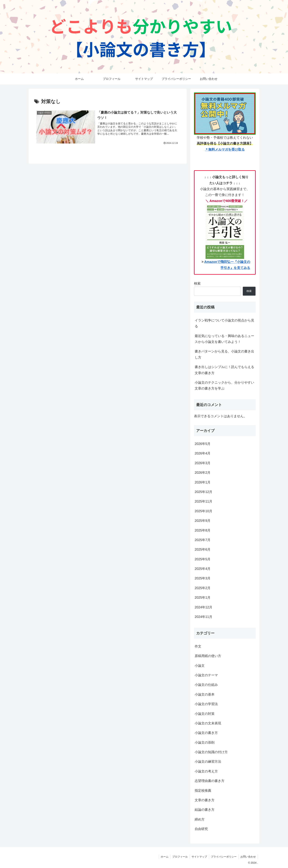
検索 (197, 283)
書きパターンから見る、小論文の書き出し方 (224, 354)
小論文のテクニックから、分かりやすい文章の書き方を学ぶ (224, 385)
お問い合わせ (248, 857)
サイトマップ (199, 857)
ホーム (165, 857)
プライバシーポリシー (224, 857)
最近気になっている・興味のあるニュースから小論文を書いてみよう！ (224, 339)
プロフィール (180, 857)
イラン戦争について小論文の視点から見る (224, 323)
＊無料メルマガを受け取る (225, 150)
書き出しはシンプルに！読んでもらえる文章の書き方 (224, 370)
